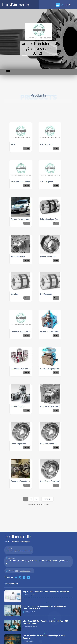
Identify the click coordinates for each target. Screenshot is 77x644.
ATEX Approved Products (21, 182)
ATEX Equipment (47, 182)
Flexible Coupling (18, 406)
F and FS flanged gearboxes (52, 369)
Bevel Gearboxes (18, 257)
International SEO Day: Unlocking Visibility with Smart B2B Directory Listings (45, 622)
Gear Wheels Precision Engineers (54, 481)
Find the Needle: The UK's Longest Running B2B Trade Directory (44, 637)
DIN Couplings (46, 294)
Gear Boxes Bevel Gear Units (52, 406)
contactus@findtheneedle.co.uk (19, 551)
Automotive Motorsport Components (26, 219)
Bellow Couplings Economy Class (54, 219)
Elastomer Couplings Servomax (24, 369)
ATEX (13, 144)
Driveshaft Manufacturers (22, 331)
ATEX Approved (46, 144)
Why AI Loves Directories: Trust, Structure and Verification (46, 592)
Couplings (15, 294)
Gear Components (18, 444)
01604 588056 (38, 49)
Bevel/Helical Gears (48, 257)
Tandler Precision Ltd (38, 44)
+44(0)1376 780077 (23, 571)
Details (27, 148)
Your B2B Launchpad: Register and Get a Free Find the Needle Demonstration (44, 608)
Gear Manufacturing (48, 444)
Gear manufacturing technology (24, 481)
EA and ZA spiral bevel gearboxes (54, 331)
